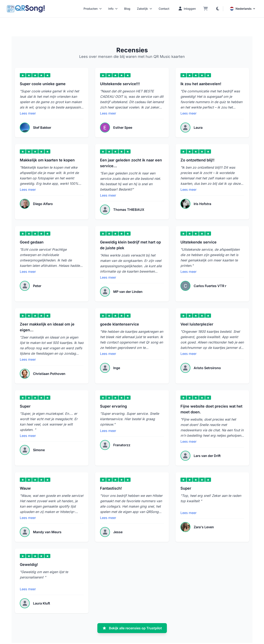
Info (113, 9)
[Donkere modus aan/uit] (218, 9)
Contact (164, 9)
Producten (93, 9)
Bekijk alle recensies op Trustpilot (132, 628)
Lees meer (28, 113)
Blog (127, 9)
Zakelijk (144, 9)
